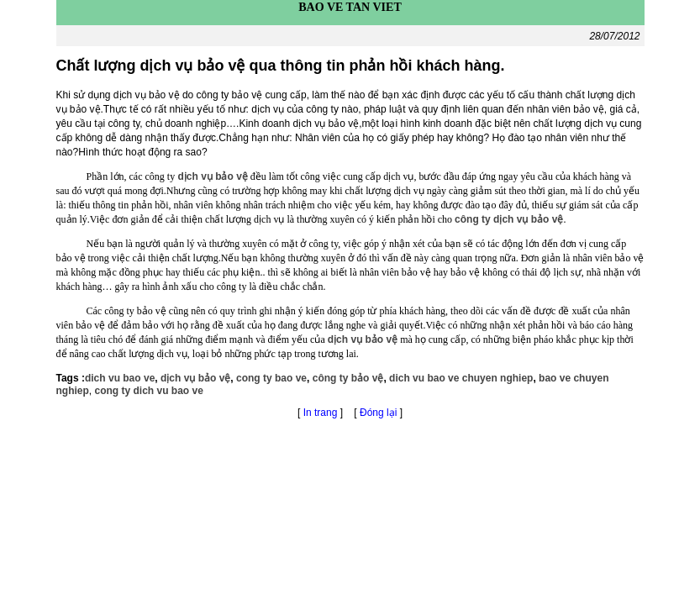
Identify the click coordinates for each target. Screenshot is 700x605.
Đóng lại (380, 413)
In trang (321, 413)
